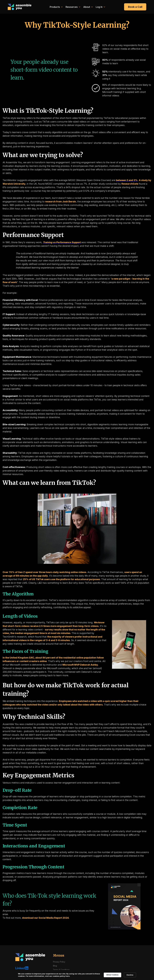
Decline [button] (130, 975)
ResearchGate (130, 184)
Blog (55, 966)
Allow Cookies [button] (112, 975)
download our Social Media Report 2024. (46, 918)
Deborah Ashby (89, 665)
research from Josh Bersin (60, 202)
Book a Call (135, 7)
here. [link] (68, 976)
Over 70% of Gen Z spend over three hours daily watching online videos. (45, 572)
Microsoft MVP (71, 665)
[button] (56, 7)
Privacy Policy (59, 962)
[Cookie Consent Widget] (77, 975)
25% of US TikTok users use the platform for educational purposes (61, 579)
